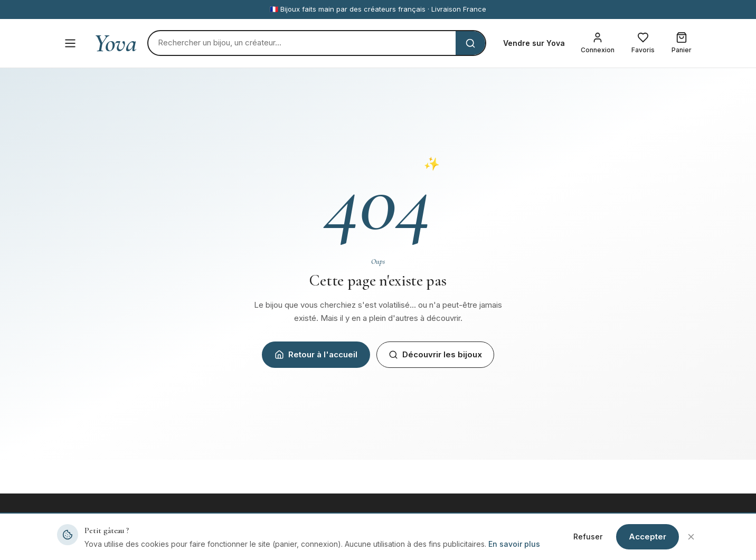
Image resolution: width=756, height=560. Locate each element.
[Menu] (70, 43)
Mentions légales (581, 543)
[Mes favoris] (643, 43)
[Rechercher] (302, 43)
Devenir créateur (416, 543)
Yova (115, 43)
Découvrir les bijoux (435, 354)
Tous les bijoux (248, 543)
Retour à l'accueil (316, 354)
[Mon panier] (682, 43)
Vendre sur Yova (534, 43)
